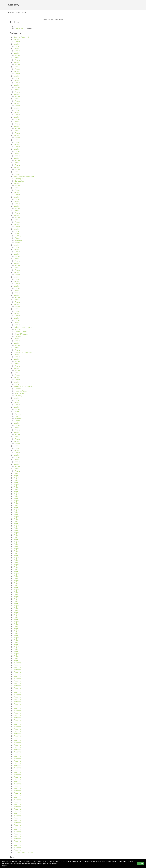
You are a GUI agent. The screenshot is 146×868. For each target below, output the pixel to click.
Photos (18, 42)
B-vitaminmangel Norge (23, 352)
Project (16, 473)
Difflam (17, 233)
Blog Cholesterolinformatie (24, 176)
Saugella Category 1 (21, 37)
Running (18, 236)
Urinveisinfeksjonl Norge (23, 852)
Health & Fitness (21, 332)
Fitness (18, 238)
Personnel (18, 663)
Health (17, 243)
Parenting (19, 336)
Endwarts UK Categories (23, 327)
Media (16, 39)
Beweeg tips (20, 181)
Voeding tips (20, 179)
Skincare (18, 329)
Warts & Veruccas (22, 334)
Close (140, 864)
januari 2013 (20, 28)
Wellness (18, 240)
